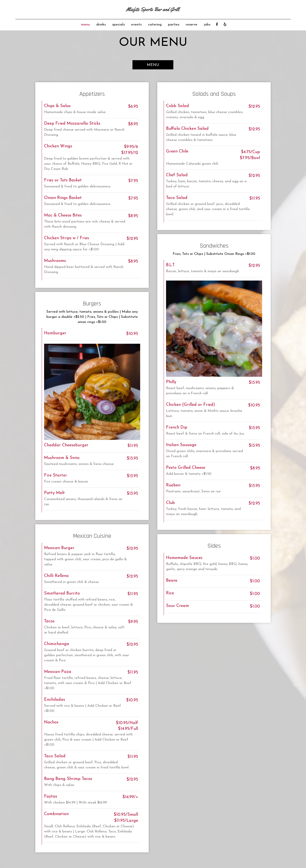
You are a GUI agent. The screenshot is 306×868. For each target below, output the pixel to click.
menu (85, 25)
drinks (101, 25)
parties (174, 25)
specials (118, 25)
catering (155, 25)
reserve (192, 25)
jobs (207, 25)
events (136, 25)
